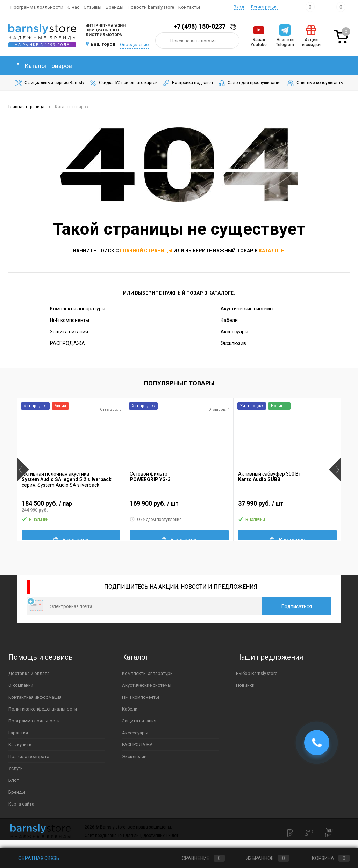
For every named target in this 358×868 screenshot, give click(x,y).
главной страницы (146, 251)
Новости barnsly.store (151, 7)
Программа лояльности (37, 7)
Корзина (324, 858)
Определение (134, 45)
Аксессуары (234, 332)
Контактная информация (35, 697)
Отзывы (92, 7)
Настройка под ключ (187, 83)
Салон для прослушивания (250, 83)
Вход (239, 7)
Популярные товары (179, 383)
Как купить (20, 745)
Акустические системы (247, 309)
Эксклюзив (233, 343)
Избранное (262, 858)
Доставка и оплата (29, 673)
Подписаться (297, 606)
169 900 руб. (179, 506)
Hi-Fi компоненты (70, 320)
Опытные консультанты (315, 83)
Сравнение (198, 858)
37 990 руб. (287, 506)
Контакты (189, 7)
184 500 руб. (71, 506)
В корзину (71, 540)
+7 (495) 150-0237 (199, 26)
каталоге (271, 251)
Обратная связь (34, 858)
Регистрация (264, 7)
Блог (13, 780)
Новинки (245, 685)
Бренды (114, 7)
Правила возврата (29, 756)
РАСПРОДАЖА (67, 343)
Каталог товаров (40, 66)
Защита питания (69, 332)
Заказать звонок (234, 27)
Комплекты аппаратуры (78, 309)
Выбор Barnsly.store (257, 673)
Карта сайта (21, 804)
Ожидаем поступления (156, 520)
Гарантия (18, 733)
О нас (73, 7)
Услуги (16, 768)
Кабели (229, 320)
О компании (21, 685)
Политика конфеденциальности (43, 709)
